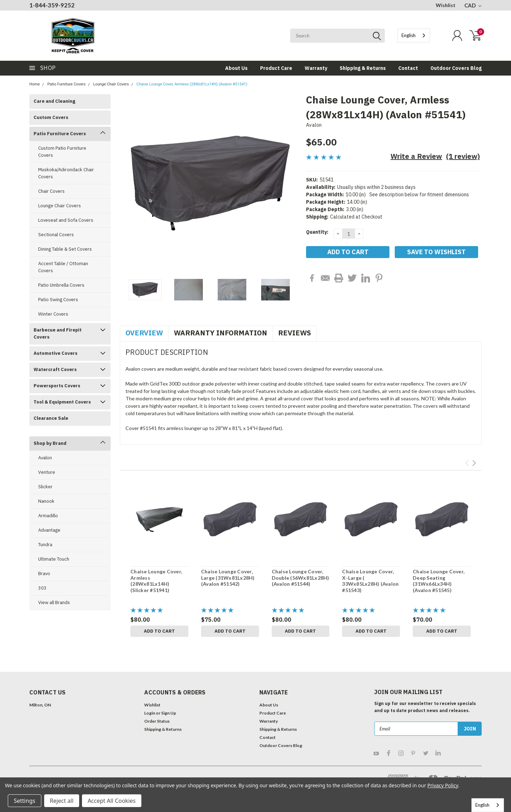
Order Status (157, 721)
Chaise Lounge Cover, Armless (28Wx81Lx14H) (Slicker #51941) (156, 581)
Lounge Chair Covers (111, 84)
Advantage (49, 530)
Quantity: (317, 232)
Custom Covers (51, 117)
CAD (473, 5)
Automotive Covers (55, 353)
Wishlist (446, 5)
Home (35, 84)
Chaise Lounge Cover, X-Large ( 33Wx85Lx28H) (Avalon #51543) (370, 581)
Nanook (46, 501)
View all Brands (54, 602)
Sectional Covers (56, 235)
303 (42, 588)
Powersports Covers (57, 386)
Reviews (295, 333)
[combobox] (414, 35)
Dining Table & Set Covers (65, 249)
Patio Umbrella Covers (61, 285)
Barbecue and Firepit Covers (58, 333)
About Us (236, 68)
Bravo (44, 574)
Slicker (45, 487)
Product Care (276, 68)
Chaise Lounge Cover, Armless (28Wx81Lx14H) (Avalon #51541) (192, 84)
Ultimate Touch (54, 559)
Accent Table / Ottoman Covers (63, 267)
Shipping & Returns (363, 68)
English (409, 35)
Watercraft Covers (55, 369)
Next (474, 463)
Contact (408, 68)
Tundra (45, 545)
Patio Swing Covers (58, 300)
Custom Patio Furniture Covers (62, 152)
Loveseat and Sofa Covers (66, 220)
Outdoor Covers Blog (456, 68)
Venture (47, 472)
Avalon (45, 458)
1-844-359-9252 (52, 5)
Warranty (316, 68)
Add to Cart (159, 631)
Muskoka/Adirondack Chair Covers (66, 173)
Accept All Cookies (112, 801)
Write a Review (416, 156)
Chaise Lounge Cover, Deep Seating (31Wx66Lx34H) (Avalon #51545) (439, 581)
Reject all (62, 801)
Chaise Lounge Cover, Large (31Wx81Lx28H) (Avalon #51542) (228, 578)
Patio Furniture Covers (66, 84)
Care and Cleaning (54, 101)
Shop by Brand (50, 443)
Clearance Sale (51, 418)
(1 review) (463, 156)
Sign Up (169, 713)
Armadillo (48, 516)
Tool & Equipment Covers (62, 402)
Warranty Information (221, 333)
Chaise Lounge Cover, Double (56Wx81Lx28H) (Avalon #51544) (301, 578)
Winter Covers (53, 314)
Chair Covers (51, 191)
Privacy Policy (443, 785)
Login (150, 713)
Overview (144, 333)
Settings (25, 801)
